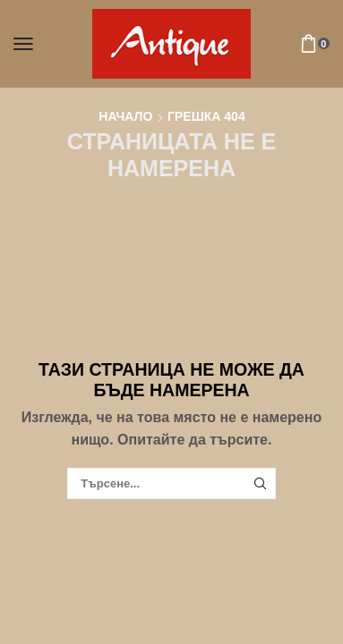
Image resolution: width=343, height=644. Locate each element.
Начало (125, 116)
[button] (23, 44)
